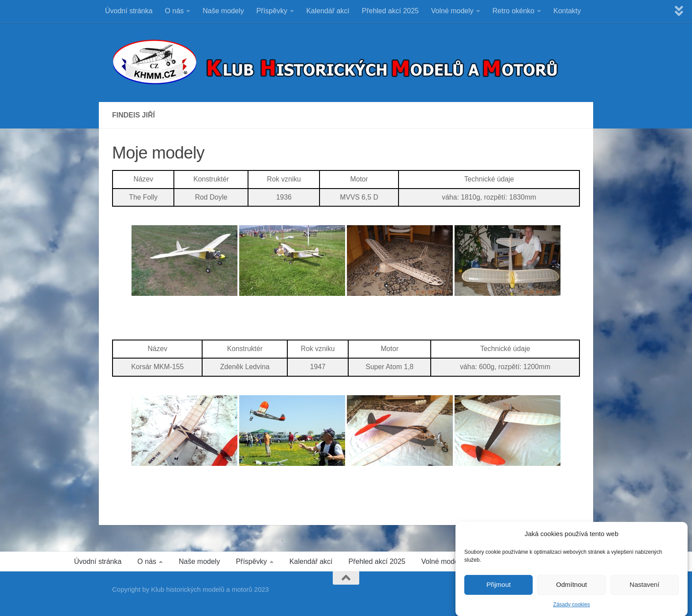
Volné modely (452, 11)
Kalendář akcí (328, 11)
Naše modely (223, 11)
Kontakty (567, 11)
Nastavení (645, 589)
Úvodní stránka (129, 11)
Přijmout (498, 589)
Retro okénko (513, 11)
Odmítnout (572, 589)
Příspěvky (272, 11)
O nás (175, 11)
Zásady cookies (571, 609)
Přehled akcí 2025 (390, 11)
